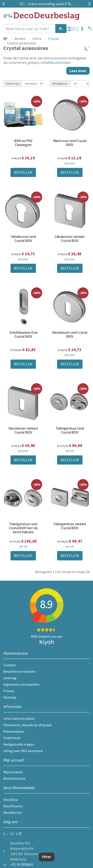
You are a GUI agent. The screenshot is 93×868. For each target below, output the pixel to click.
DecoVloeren (13, 806)
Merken (20, 39)
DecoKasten (13, 812)
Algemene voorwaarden (21, 684)
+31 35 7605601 (22, 864)
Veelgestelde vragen (19, 744)
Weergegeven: (60, 83)
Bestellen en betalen (19, 671)
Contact (10, 665)
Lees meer (78, 71)
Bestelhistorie (14, 778)
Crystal (53, 39)
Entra (37, 39)
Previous (4, 4)
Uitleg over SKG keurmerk (23, 751)
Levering (10, 678)
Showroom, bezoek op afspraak (27, 725)
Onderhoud (12, 738)
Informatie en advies (19, 718)
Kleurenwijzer (14, 731)
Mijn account (13, 772)
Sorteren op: (12, 83)
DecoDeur (11, 800)
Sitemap (10, 697)
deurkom (57, 62)
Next (89, 4)
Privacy (9, 691)
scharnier (16, 62)
